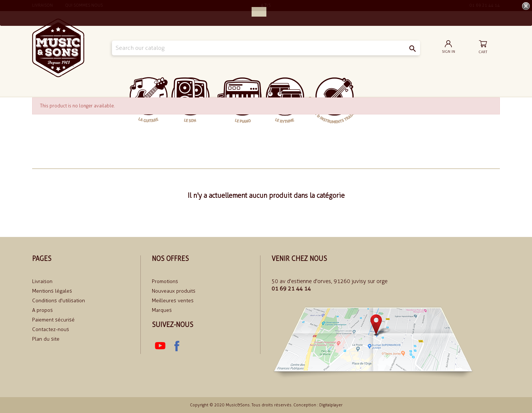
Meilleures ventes (173, 301)
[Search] (266, 48)
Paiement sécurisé (53, 320)
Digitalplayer (331, 405)
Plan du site (46, 339)
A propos (42, 310)
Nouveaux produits (174, 291)
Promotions (165, 281)
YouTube (160, 346)
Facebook (176, 346)
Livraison (42, 281)
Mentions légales (52, 291)
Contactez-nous (51, 329)
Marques (162, 310)
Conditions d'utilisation (59, 301)
